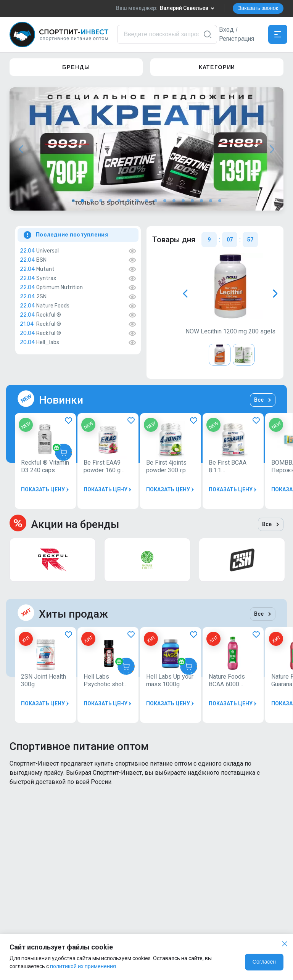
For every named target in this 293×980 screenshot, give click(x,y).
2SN (41, 297)
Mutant (45, 269)
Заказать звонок (258, 8)
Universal (47, 251)
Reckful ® (49, 315)
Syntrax (46, 278)
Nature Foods (53, 306)
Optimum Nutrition (60, 288)
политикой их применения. (84, 966)
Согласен (264, 962)
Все (263, 400)
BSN (41, 260)
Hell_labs (48, 343)
